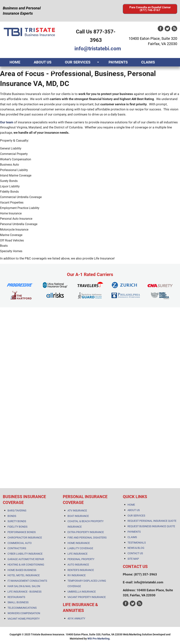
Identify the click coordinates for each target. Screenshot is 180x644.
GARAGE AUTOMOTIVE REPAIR (26, 559)
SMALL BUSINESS (18, 602)
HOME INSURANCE (79, 543)
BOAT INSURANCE (78, 516)
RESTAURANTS (16, 597)
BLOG (54, 71)
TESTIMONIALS (23, 71)
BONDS (12, 516)
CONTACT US (84, 71)
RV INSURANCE (77, 575)
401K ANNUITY (76, 618)
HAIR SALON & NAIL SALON (24, 586)
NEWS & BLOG (136, 548)
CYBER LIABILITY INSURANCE (25, 554)
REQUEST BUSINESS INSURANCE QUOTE (151, 526)
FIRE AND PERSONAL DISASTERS (87, 538)
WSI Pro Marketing (98, 639)
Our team (7, 122)
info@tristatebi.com (98, 49)
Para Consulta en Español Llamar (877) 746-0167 (150, 9)
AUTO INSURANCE (78, 565)
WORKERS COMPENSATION (24, 613)
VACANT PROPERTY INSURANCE (87, 597)
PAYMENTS (118, 62)
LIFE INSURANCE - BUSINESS (24, 592)
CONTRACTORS (17, 548)
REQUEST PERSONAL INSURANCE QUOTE (152, 521)
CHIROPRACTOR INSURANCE (25, 538)
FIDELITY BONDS (17, 527)
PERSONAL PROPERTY (81, 559)
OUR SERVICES (78, 62)
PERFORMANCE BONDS (22, 532)
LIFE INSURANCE (78, 554)
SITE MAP (133, 559)
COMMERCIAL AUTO (20, 543)
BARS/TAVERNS (17, 511)
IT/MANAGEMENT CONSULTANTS (27, 581)
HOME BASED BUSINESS (22, 570)
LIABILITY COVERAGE (80, 548)
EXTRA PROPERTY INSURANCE (86, 532)
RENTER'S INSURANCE (81, 570)
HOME (15, 62)
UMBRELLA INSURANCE (82, 592)
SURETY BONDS (17, 521)
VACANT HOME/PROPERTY (24, 619)
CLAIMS (148, 62)
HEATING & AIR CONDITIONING (26, 565)
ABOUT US (43, 62)
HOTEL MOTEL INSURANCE (24, 575)
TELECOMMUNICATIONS (22, 608)
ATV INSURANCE (77, 511)
